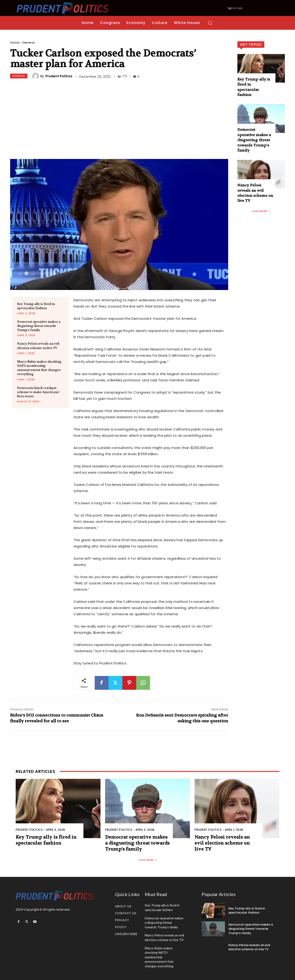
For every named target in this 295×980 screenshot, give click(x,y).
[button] (210, 23)
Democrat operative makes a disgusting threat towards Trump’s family (39, 326)
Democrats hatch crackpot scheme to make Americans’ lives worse (38, 392)
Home (15, 43)
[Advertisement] (119, 120)
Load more (261, 211)
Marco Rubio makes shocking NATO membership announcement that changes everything (39, 368)
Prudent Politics (59, 76)
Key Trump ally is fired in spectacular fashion (36, 306)
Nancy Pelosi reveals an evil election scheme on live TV (38, 346)
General (28, 43)
